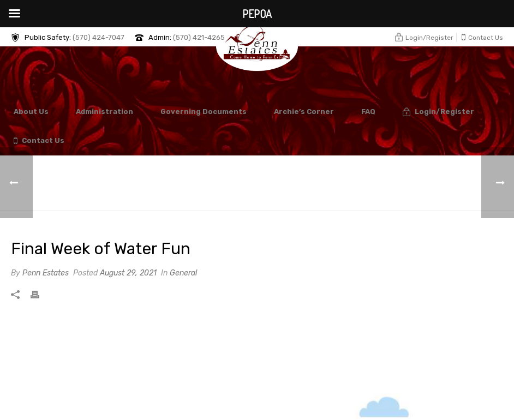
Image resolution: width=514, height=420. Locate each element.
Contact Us (39, 141)
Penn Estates (46, 273)
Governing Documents (204, 112)
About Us (31, 112)
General (183, 273)
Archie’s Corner (304, 112)
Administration (104, 112)
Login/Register (438, 112)
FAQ (368, 112)
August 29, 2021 (128, 273)
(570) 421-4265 (199, 37)
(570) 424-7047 (98, 37)
